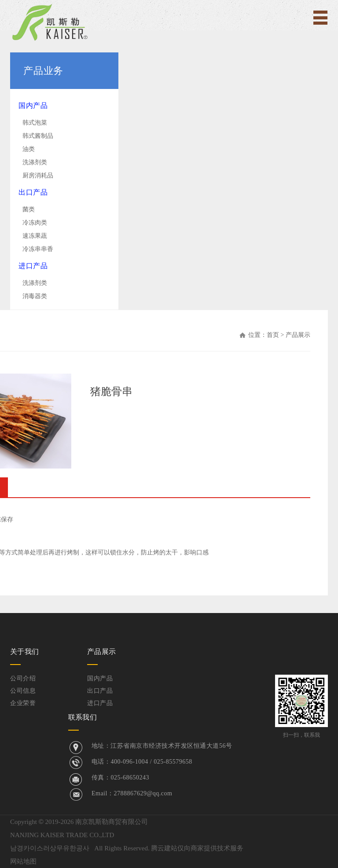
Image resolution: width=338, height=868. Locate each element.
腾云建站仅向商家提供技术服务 (197, 848)
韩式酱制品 (38, 136)
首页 (273, 335)
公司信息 (23, 691)
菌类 (29, 209)
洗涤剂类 (35, 162)
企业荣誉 (23, 703)
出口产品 (33, 192)
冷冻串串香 (38, 249)
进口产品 (33, 266)
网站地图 (23, 861)
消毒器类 (35, 296)
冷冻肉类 (35, 223)
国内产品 (33, 105)
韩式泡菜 (35, 123)
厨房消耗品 (38, 175)
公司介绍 (23, 678)
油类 (29, 149)
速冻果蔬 (35, 236)
